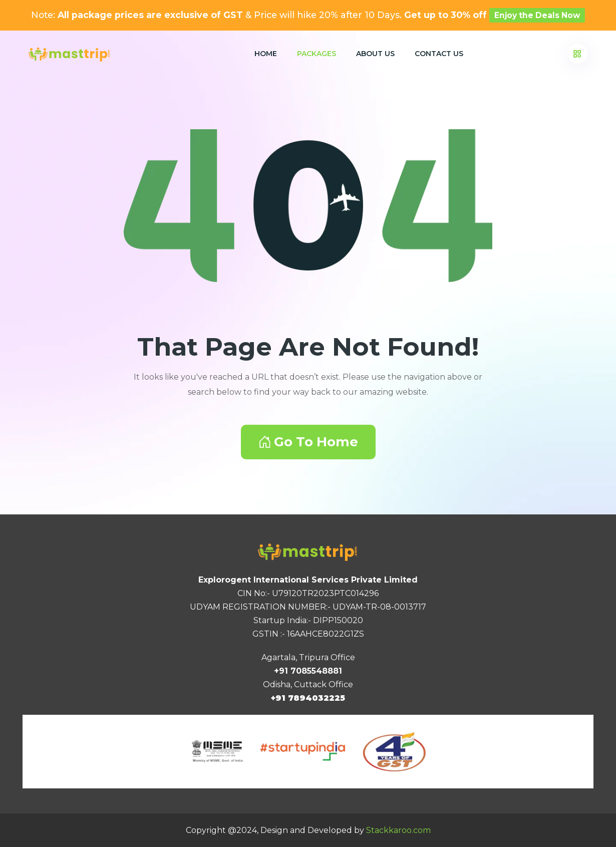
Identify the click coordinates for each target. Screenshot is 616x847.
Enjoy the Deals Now (537, 15)
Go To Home (308, 442)
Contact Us (439, 54)
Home (266, 54)
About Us (375, 54)
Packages (317, 54)
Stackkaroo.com (398, 830)
